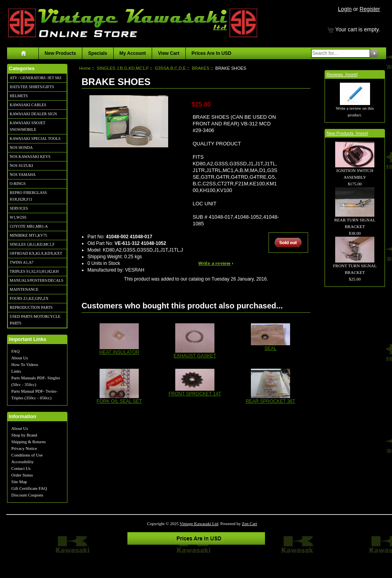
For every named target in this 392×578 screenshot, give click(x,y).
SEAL (271, 348)
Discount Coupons (27, 495)
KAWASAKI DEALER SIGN (33, 114)
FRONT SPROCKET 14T (195, 394)
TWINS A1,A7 (22, 262)
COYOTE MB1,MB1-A (29, 226)
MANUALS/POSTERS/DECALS (37, 280)
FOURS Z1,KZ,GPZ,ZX (29, 298)
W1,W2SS (18, 217)
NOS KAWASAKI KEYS (30, 157)
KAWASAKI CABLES (28, 105)
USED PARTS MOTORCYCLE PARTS (35, 320)
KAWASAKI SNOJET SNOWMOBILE (28, 126)
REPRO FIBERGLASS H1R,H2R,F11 (28, 196)
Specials (98, 53)
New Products (60, 53)
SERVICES (19, 208)
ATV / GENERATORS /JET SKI (36, 78)
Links (16, 371)
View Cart (169, 53)
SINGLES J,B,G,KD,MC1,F (32, 244)
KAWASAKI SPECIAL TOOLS (35, 139)
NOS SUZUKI (21, 166)
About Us (20, 358)
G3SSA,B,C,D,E (170, 68)
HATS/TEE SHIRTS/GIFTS (32, 87)
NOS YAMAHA (23, 175)
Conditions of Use (27, 455)
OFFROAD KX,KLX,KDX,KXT (36, 253)
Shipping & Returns (29, 442)
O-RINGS (18, 184)
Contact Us (21, 468)
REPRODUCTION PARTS (31, 307)
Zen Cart (250, 524)
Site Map (19, 482)
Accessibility (23, 462)
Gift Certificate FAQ (29, 488)
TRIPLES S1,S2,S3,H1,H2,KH (34, 271)
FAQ (15, 351)
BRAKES (201, 68)
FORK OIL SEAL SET (119, 401)
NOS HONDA (21, 148)
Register (370, 9)
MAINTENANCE (24, 289)
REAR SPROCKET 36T (270, 401)
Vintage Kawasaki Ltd (199, 524)
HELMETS (19, 96)
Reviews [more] (342, 74)
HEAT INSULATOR (119, 352)
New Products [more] (347, 133)
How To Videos (25, 364)
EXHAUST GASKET (195, 356)
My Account (133, 53)
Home (85, 68)
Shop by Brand (24, 435)
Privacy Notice (24, 448)
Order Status (22, 475)
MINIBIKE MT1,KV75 (29, 235)
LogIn (345, 9)
